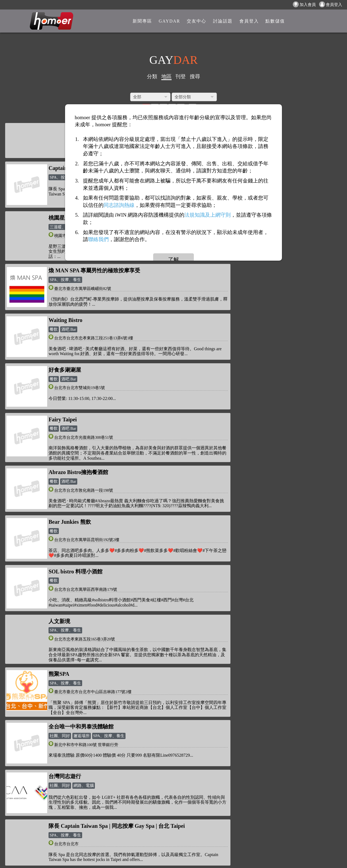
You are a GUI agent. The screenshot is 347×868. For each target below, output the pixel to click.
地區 (166, 76)
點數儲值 (95, 761)
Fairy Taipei (63, 290)
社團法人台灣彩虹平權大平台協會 (261, 632)
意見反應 (38, 818)
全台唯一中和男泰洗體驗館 (81, 458)
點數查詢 (95, 770)
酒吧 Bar (69, 299)
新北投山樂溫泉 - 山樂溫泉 (81, 567)
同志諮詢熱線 (119, 205)
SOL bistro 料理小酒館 (247, 348)
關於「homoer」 (45, 793)
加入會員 (304, 4)
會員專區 (95, 787)
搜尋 (195, 76)
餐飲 (54, 299)
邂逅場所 (82, 468)
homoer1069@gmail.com (174, 754)
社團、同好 (60, 468)
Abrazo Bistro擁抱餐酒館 (250, 290)
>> (202, 692)
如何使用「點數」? (48, 761)
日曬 (256, 518)
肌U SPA (59, 632)
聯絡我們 (38, 835)
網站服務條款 (43, 809)
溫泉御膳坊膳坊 (239, 509)
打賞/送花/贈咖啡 (46, 770)
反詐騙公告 (41, 753)
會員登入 (331, 4)
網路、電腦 (255, 468)
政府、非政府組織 (237, 640)
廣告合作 (38, 827)
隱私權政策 (41, 801)
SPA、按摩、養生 (65, 410)
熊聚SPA (230, 400)
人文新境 (59, 400)
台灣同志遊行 (236, 458)
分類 (152, 76)
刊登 (181, 76)
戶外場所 (241, 518)
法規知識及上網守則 (208, 215)
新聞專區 (95, 753)
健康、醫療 (231, 583)
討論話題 (95, 778)
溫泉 (225, 518)
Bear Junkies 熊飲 (70, 348)
